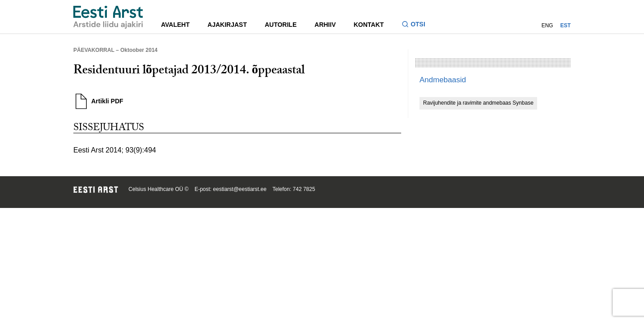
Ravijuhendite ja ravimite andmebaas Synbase (478, 103)
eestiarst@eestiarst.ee (240, 189)
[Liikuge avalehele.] (108, 17)
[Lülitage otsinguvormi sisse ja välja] (417, 25)
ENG (547, 25)
